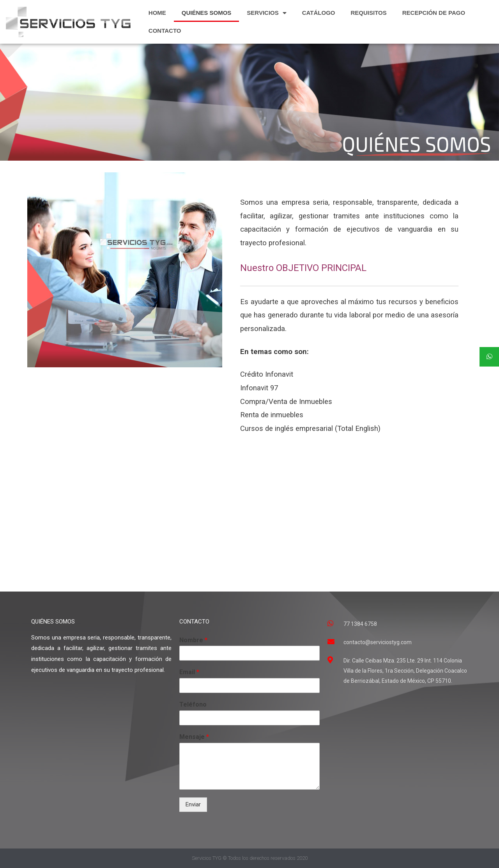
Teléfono (193, 704)
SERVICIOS (266, 13)
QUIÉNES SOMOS (207, 13)
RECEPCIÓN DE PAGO (434, 13)
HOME (157, 13)
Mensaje (194, 737)
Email (189, 672)
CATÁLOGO (319, 13)
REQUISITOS (369, 13)
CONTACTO (165, 31)
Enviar (193, 804)
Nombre (193, 640)
